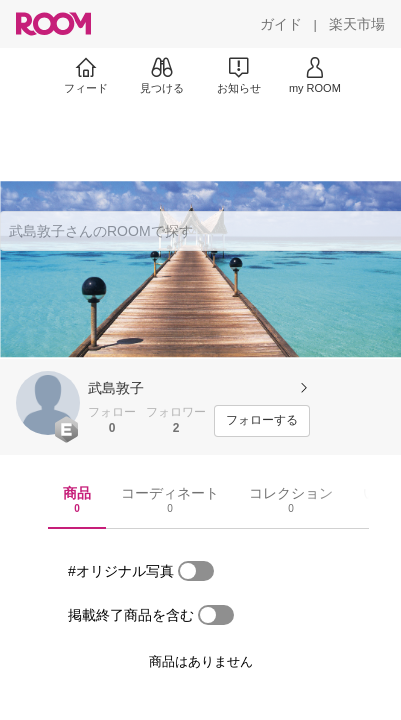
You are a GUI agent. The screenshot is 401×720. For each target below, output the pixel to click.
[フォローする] (262, 421)
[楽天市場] (357, 24)
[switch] (196, 571)
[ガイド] (281, 24)
